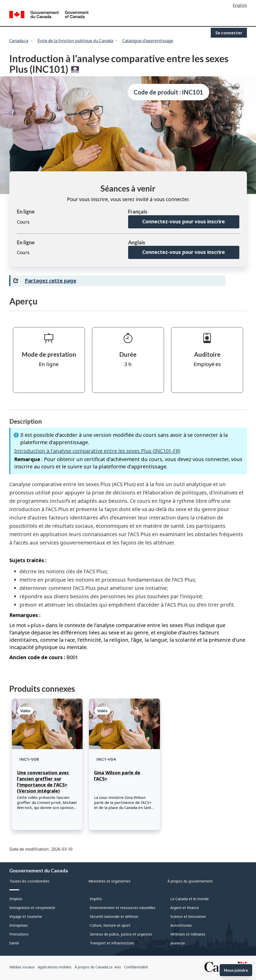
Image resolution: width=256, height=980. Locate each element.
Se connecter (229, 33)
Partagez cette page (51, 281)
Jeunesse (178, 943)
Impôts (96, 899)
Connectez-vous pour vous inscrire (184, 222)
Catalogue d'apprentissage (148, 41)
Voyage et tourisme (26, 916)
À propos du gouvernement (190, 881)
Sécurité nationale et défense (114, 916)
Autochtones (181, 925)
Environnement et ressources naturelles (123, 908)
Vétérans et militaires (188, 934)
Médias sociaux (22, 967)
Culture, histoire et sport (110, 925)
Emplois (16, 899)
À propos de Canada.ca (94, 967)
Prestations (19, 934)
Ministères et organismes (109, 881)
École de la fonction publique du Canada (75, 41)
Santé (14, 943)
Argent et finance (185, 908)
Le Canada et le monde (190, 899)
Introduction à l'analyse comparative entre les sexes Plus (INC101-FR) (97, 451)
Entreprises (19, 925)
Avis (118, 967)
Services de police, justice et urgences (121, 934)
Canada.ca (19, 41)
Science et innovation (188, 916)
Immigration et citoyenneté (32, 908)
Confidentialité (136, 967)
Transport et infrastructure (112, 943)
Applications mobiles (55, 967)
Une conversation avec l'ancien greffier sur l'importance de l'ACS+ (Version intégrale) (43, 782)
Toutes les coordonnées (29, 881)
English (240, 5)
